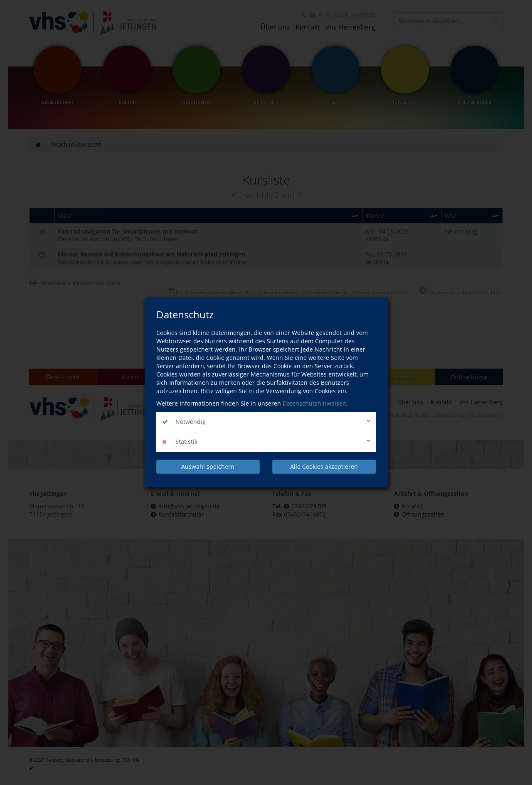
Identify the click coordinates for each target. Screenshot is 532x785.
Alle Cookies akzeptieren (324, 466)
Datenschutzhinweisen (314, 403)
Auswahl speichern (208, 466)
